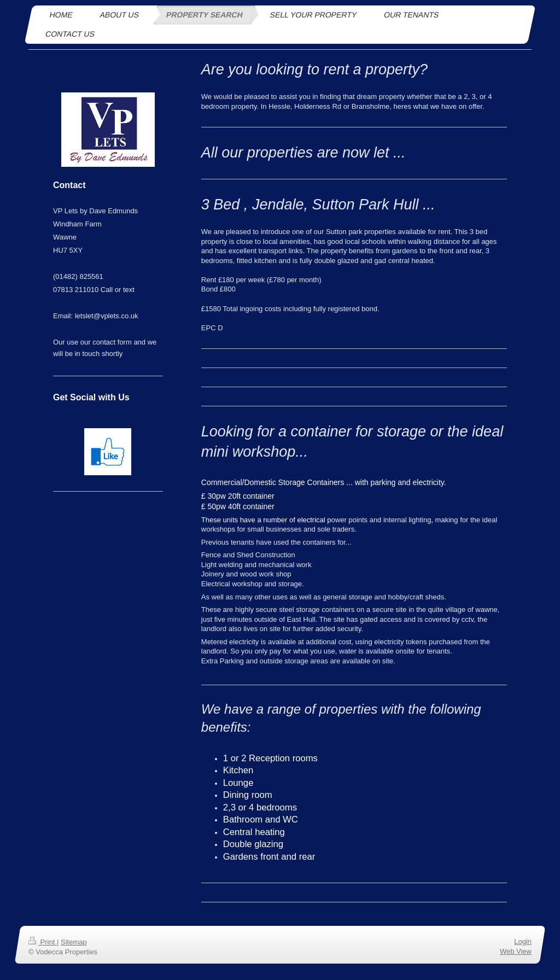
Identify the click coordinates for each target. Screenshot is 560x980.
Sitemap (74, 942)
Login (523, 941)
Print (43, 942)
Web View (516, 951)
